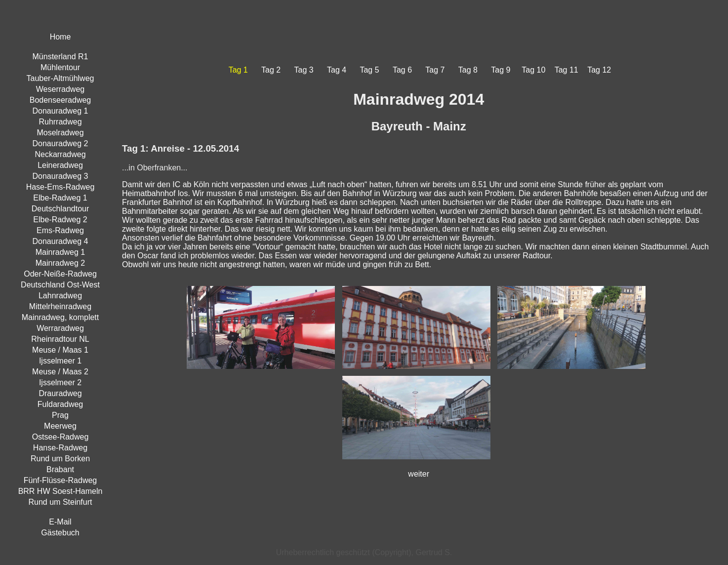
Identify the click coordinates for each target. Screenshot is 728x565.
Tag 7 (435, 70)
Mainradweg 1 (61, 252)
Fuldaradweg (61, 404)
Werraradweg (60, 328)
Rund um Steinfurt (61, 502)
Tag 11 (566, 70)
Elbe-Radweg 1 (60, 198)
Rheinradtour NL (60, 339)
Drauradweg (60, 393)
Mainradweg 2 (61, 263)
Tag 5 (369, 70)
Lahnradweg (60, 296)
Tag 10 (533, 70)
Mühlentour (60, 67)
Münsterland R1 (61, 57)
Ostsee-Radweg (61, 437)
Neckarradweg (60, 154)
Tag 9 (501, 70)
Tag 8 (468, 70)
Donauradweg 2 (61, 143)
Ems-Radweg (60, 230)
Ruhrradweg (60, 122)
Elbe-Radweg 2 (60, 220)
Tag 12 (599, 70)
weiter (419, 474)
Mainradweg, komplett (61, 317)
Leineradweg (60, 165)
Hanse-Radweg (60, 448)
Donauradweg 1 (61, 111)
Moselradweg (60, 133)
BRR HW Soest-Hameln (61, 491)
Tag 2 (271, 70)
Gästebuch (60, 533)
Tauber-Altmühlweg (61, 78)
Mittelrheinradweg (60, 306)
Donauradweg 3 (61, 176)
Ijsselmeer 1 (60, 361)
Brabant (60, 469)
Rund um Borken (60, 459)
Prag (60, 415)
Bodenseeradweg (61, 100)
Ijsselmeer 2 (60, 383)
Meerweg (60, 426)
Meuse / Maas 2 (60, 372)
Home (61, 37)
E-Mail (60, 522)
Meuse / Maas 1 (60, 350)
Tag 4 (337, 70)
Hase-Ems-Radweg (61, 187)
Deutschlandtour (61, 209)
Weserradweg (60, 89)
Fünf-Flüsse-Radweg (61, 480)
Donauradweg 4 (61, 241)
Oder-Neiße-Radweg (60, 274)
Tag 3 (304, 70)
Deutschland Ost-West (60, 285)
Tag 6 (402, 70)
